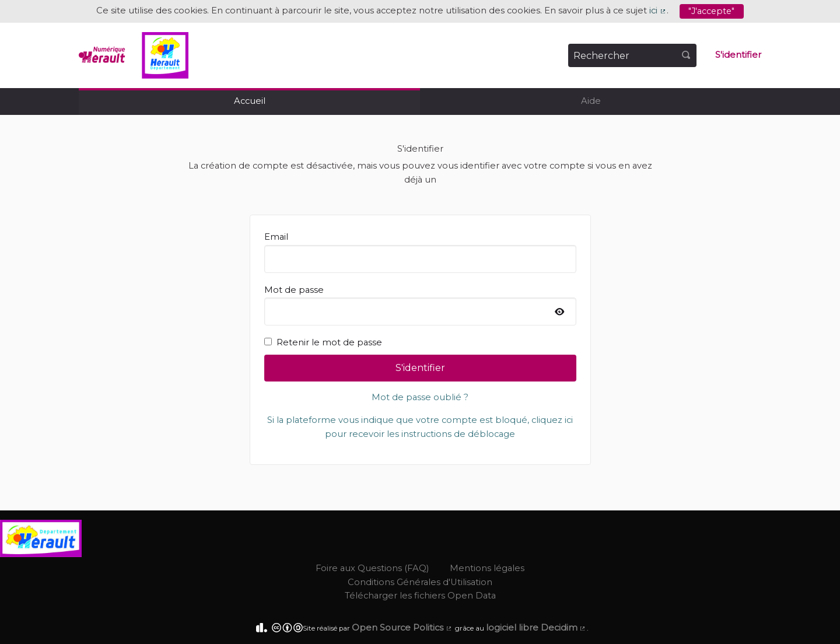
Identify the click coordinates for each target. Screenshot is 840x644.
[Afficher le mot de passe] (560, 312)
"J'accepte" (711, 11)
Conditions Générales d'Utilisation (420, 582)
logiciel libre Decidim (536, 628)
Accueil (250, 101)
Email (420, 252)
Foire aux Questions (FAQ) (372, 568)
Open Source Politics (402, 628)
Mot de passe (420, 305)
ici (658, 10)
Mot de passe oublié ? (420, 397)
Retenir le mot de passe (323, 342)
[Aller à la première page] (134, 55)
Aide (591, 101)
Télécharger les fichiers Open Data (420, 596)
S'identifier (738, 55)
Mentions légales (487, 568)
